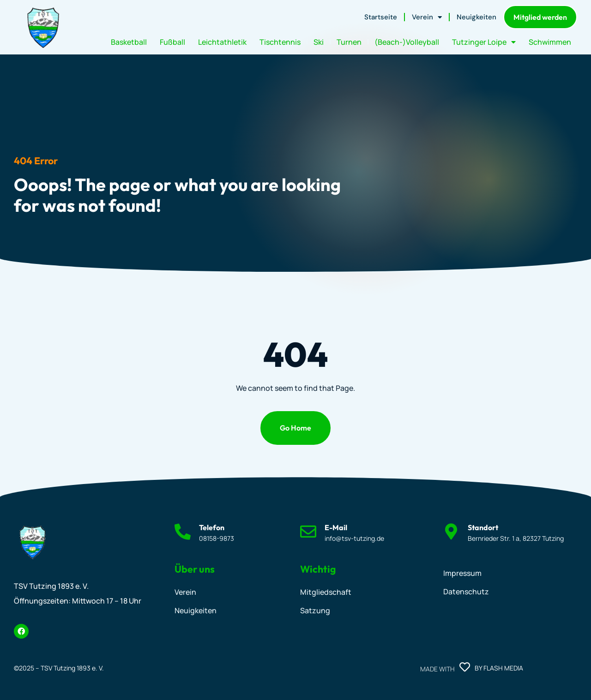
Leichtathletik (222, 42)
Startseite (381, 17)
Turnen (349, 42)
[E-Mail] (308, 531)
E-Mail (336, 527)
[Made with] (465, 667)
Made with (437, 669)
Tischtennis (280, 42)
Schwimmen (550, 42)
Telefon (212, 527)
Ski (319, 42)
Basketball (129, 42)
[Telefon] (183, 531)
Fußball (172, 42)
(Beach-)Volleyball (407, 42)
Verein (427, 17)
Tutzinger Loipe (484, 42)
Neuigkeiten (476, 17)
